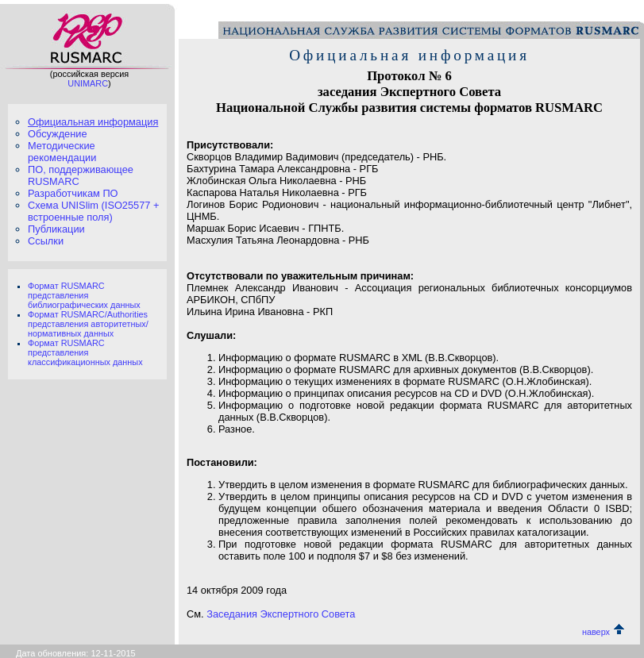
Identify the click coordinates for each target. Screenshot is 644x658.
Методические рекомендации (62, 152)
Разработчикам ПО (73, 193)
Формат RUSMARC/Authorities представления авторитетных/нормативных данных (88, 324)
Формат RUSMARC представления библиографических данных (84, 295)
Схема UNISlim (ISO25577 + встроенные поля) (93, 211)
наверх (603, 632)
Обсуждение (58, 134)
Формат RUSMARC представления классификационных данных (85, 352)
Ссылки (46, 241)
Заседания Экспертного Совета (281, 614)
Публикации (56, 229)
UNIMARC (88, 83)
